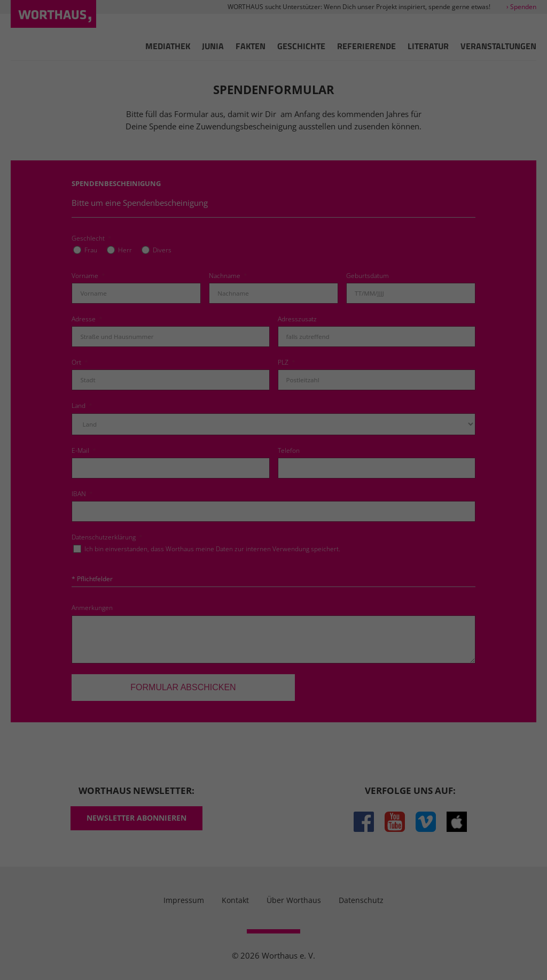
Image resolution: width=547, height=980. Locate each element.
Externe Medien (370, 499)
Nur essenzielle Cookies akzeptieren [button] (273, 600)
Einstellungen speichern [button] (273, 568)
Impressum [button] (333, 655)
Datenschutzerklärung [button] (279, 655)
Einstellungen (293, 464)
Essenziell (160, 499)
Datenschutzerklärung (343, 454)
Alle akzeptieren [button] (274, 537)
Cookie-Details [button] (220, 655)
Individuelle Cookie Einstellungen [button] (274, 631)
